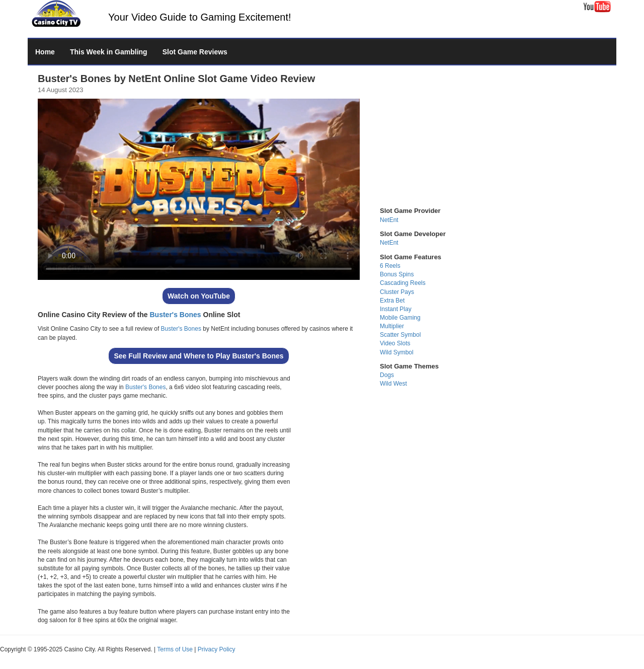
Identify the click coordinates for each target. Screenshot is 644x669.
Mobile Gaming (400, 318)
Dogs (387, 375)
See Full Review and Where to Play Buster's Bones (198, 356)
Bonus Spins (397, 274)
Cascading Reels (403, 283)
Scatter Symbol (400, 335)
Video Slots (395, 343)
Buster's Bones (175, 315)
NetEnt (389, 220)
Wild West (393, 384)
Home (45, 52)
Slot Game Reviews (195, 52)
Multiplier (392, 326)
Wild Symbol (397, 352)
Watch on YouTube (199, 296)
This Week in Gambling (109, 52)
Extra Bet (392, 301)
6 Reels (390, 266)
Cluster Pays (397, 292)
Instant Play (396, 309)
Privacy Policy (217, 649)
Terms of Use (175, 649)
